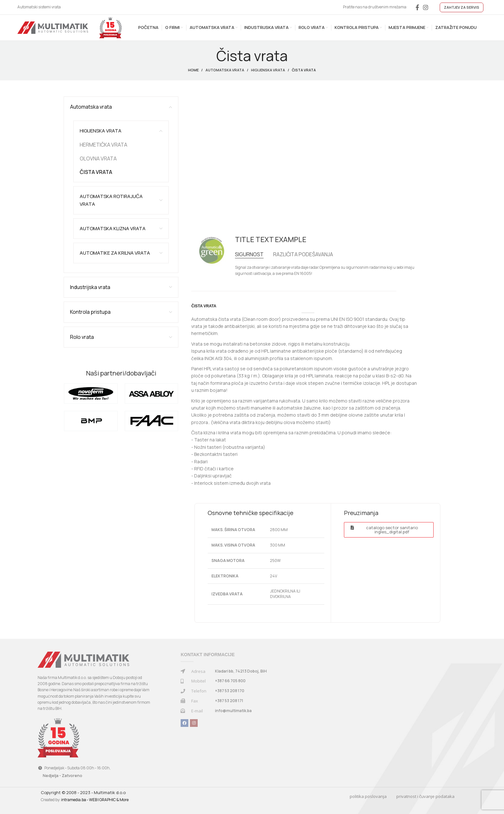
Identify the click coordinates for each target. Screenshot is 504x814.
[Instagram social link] (426, 7)
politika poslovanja (368, 796)
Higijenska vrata (268, 70)
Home (193, 70)
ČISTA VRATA (96, 172)
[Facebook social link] (417, 7)
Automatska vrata (225, 70)
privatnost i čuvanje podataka (425, 796)
